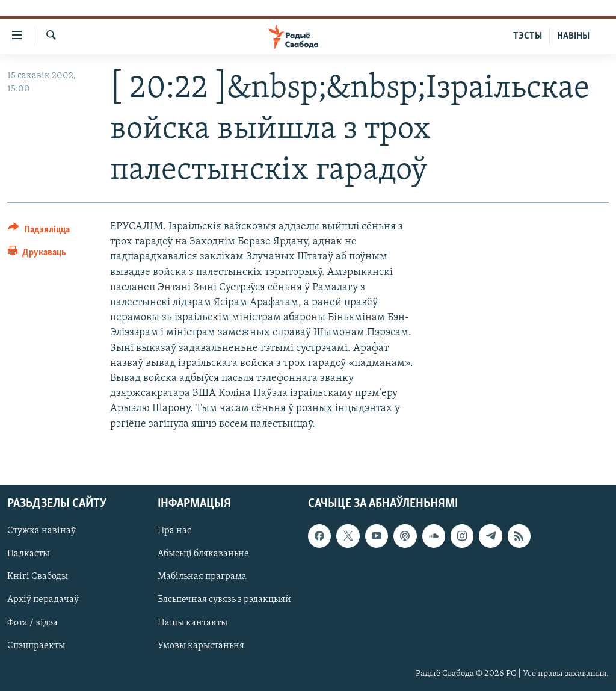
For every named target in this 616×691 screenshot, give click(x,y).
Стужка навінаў (42, 531)
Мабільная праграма (202, 577)
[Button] (39, 231)
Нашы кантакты (192, 622)
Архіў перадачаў (43, 600)
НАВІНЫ (573, 36)
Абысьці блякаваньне (203, 554)
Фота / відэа (32, 622)
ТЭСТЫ (528, 36)
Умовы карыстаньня (201, 645)
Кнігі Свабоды (38, 577)
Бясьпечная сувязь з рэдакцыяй (224, 600)
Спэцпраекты (36, 645)
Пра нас (174, 531)
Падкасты (28, 554)
